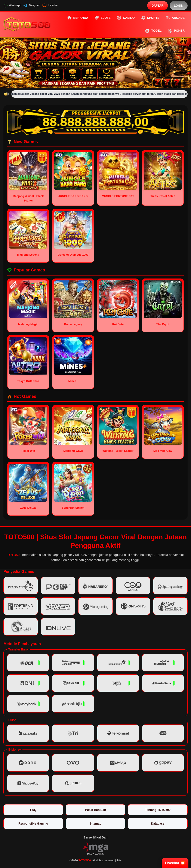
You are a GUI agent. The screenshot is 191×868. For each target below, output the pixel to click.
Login (179, 6)
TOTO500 (14, 555)
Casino (126, 18)
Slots (103, 18)
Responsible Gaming (33, 824)
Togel (153, 31)
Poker (176, 31)
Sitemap (95, 824)
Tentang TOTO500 (158, 810)
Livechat (50, 6)
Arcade (175, 18)
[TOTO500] (27, 24)
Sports (150, 18)
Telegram (32, 6)
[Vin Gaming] (96, 848)
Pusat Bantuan (95, 810)
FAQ (33, 810)
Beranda (78, 18)
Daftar (158, 6)
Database (158, 824)
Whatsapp (12, 6)
